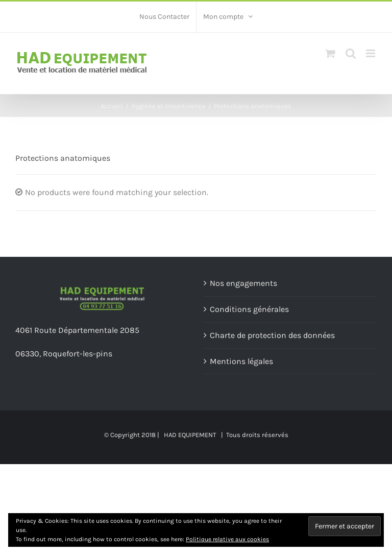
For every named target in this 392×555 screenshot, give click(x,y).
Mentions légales (241, 361)
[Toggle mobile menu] (371, 53)
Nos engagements (243, 283)
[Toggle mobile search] (351, 53)
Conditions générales (249, 309)
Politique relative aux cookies (227, 539)
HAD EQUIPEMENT (190, 435)
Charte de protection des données (272, 335)
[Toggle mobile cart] (330, 53)
